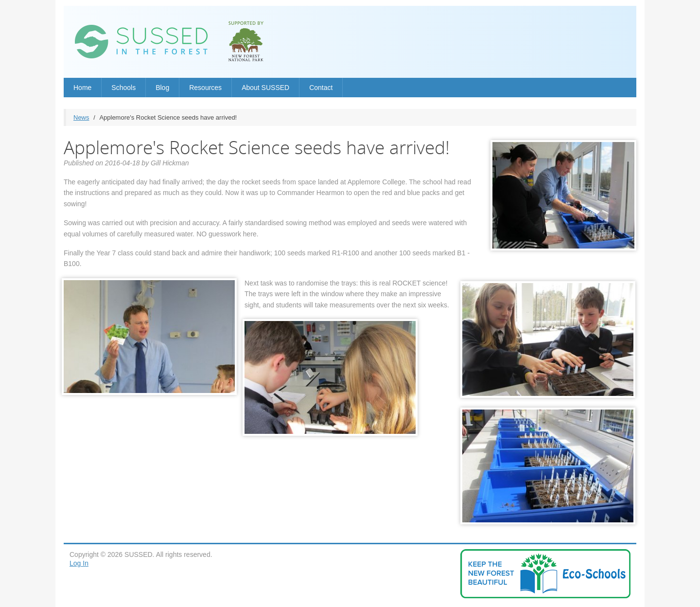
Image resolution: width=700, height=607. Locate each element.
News (81, 117)
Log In (79, 563)
